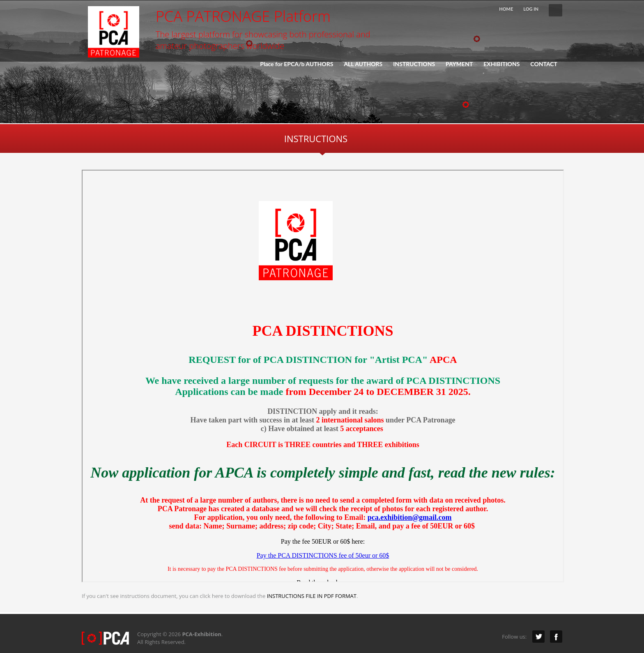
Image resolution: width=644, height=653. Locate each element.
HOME (506, 9)
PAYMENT (459, 64)
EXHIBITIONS (499, 64)
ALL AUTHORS (363, 64)
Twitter (538, 637)
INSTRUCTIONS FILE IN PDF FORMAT (312, 596)
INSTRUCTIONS (414, 64)
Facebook (556, 637)
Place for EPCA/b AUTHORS (297, 64)
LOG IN (531, 9)
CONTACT (544, 64)
